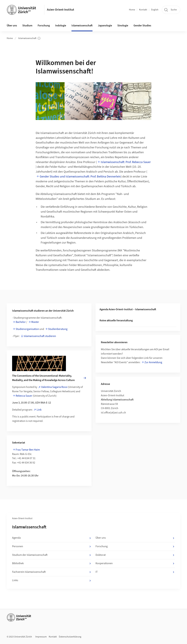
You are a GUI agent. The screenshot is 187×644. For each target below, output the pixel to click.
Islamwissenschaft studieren (40, 336)
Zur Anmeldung (153, 362)
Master (35, 322)
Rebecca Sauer (24, 396)
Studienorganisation (27, 329)
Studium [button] (27, 26)
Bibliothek (52, 563)
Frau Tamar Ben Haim (28, 450)
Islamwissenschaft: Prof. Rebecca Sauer (126, 162)
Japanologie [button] (105, 26)
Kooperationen (135, 563)
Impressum (41, 637)
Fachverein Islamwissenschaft (52, 572)
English (155, 10)
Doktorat (135, 555)
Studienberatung (58, 329)
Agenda (52, 538)
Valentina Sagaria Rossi (54, 387)
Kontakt (143, 10)
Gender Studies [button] (142, 26)
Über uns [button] (12, 26)
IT (135, 572)
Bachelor (21, 322)
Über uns (135, 538)
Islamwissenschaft (29, 38)
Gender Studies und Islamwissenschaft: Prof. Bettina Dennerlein (80, 177)
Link (39, 410)
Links (52, 580)
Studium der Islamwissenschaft (52, 555)
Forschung (44, 26)
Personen (52, 547)
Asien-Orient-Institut (61, 10)
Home (132, 10)
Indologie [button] (61, 26)
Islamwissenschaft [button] (82, 26)
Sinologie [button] (123, 26)
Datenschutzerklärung (70, 637)
